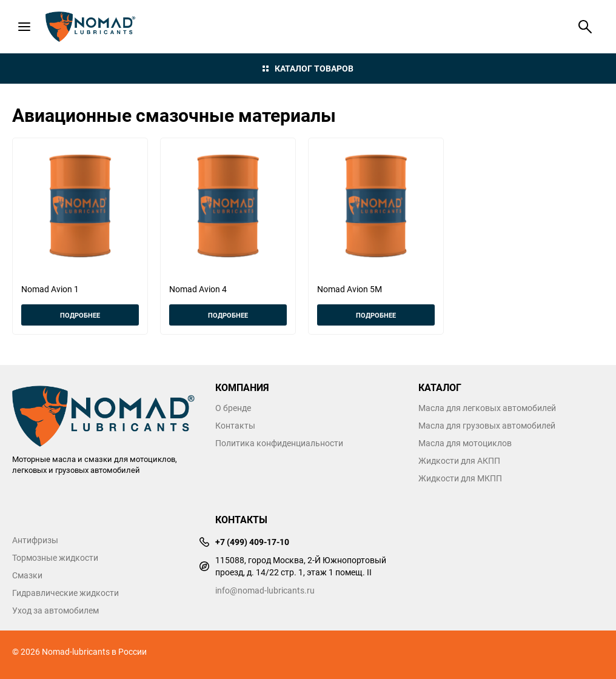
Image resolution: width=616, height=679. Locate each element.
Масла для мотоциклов (465, 443)
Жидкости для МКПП (460, 478)
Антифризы (35, 540)
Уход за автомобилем (55, 610)
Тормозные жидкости (55, 558)
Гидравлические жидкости (65, 593)
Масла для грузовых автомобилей (487, 426)
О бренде (233, 408)
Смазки (27, 575)
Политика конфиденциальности (279, 443)
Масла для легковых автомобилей (487, 408)
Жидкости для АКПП (459, 461)
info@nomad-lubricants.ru (265, 590)
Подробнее (80, 315)
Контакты (235, 426)
